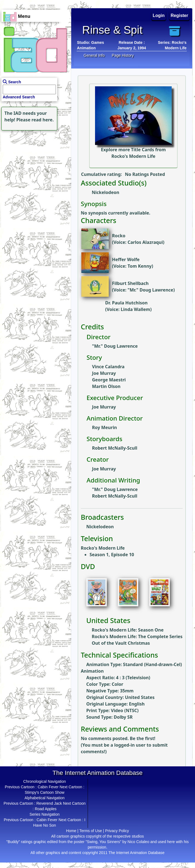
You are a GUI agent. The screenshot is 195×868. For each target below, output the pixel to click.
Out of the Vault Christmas (121, 643)
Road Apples (46, 809)
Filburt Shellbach (130, 283)
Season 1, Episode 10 (112, 555)
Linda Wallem (135, 309)
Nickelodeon (105, 192)
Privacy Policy (117, 831)
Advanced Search (19, 97)
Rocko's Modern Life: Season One (128, 630)
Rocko (119, 236)
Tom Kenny (140, 266)
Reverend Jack (49, 803)
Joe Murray (104, 373)
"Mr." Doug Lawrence (150, 290)
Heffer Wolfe (126, 259)
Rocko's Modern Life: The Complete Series (137, 636)
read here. (43, 120)
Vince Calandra (108, 367)
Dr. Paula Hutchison (126, 303)
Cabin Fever (48, 787)
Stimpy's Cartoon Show (45, 792)
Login (159, 15)
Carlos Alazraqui (145, 242)
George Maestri (109, 380)
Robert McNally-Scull (115, 448)
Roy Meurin (104, 427)
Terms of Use (91, 831)
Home (71, 831)
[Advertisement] (34, 166)
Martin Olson (106, 386)
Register (179, 15)
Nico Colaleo (138, 842)
